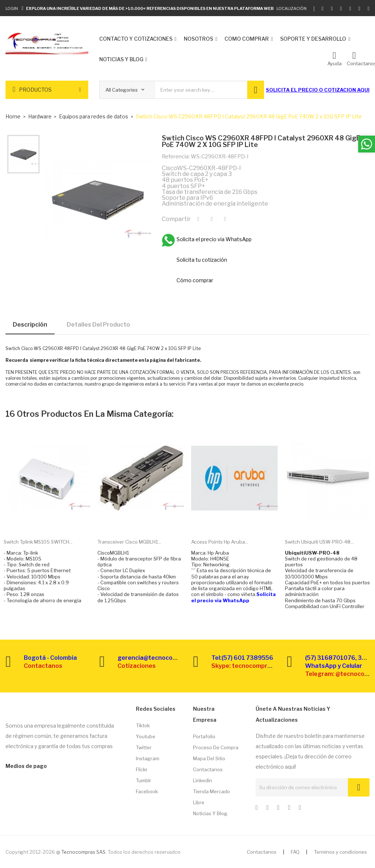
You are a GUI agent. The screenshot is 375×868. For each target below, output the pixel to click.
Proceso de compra (216, 747)
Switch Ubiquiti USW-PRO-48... (319, 542)
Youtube (146, 736)
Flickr (142, 769)
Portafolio (204, 736)
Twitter (144, 747)
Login (12, 8)
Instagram (148, 758)
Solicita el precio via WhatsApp (233, 597)
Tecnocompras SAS (83, 852)
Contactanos (208, 769)
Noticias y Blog (210, 813)
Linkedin (203, 780)
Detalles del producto (98, 325)
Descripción (30, 325)
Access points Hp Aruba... (220, 542)
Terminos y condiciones (340, 852)
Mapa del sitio (209, 758)
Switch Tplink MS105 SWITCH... (38, 542)
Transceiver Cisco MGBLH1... (129, 542)
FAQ (295, 852)
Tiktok (143, 725)
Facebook (147, 791)
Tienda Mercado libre (211, 797)
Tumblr (144, 780)
